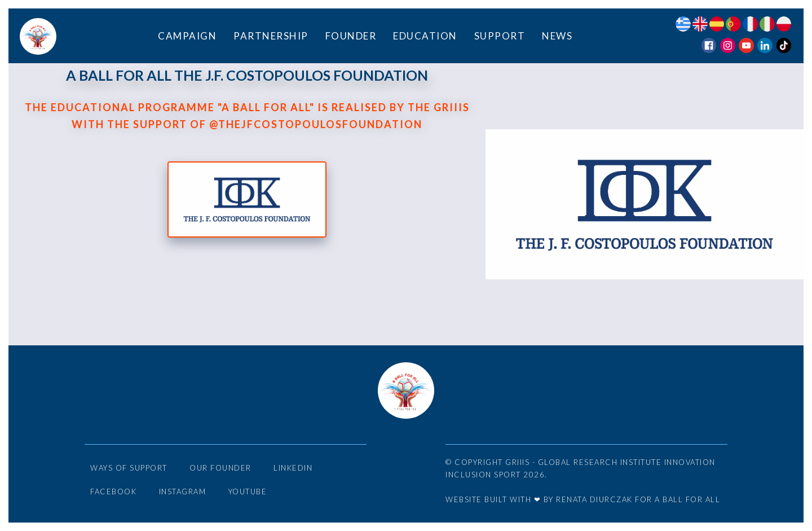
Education (425, 36)
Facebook (113, 491)
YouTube (248, 491)
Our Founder (220, 468)
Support (500, 36)
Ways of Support (129, 468)
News (557, 36)
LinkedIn (293, 468)
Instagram (183, 491)
